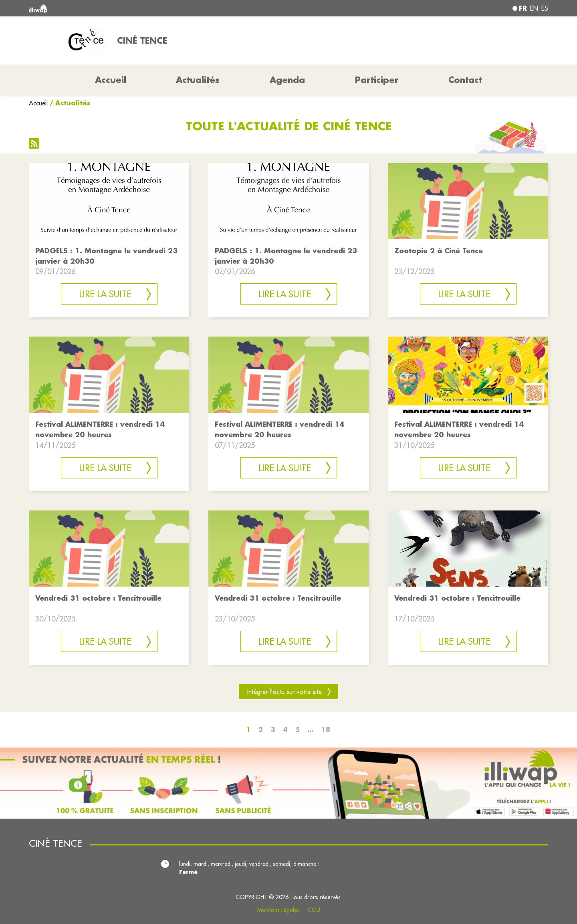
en (534, 8)
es (545, 8)
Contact (465, 80)
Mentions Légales (278, 910)
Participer (377, 80)
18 (326, 729)
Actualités (198, 80)
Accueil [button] (111, 80)
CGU (314, 910)
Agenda (287, 80)
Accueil (38, 103)
